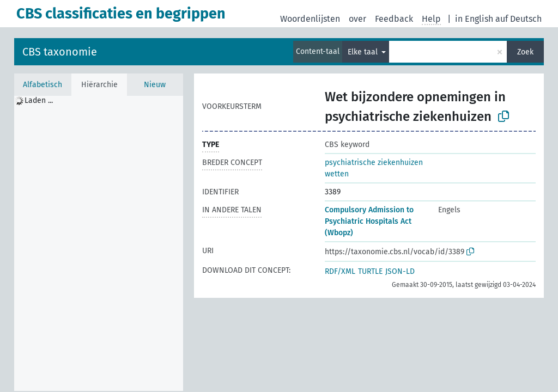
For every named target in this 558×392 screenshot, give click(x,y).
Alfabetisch (43, 85)
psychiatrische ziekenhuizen (374, 163)
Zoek (525, 52)
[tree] (99, 243)
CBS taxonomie (60, 52)
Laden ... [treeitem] (39, 100)
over (357, 19)
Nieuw (155, 85)
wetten (337, 174)
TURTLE (370, 271)
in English (474, 19)
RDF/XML (340, 271)
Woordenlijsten (310, 19)
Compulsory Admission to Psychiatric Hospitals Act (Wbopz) (369, 221)
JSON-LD (400, 271)
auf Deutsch (518, 19)
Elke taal (364, 52)
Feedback (394, 19)
